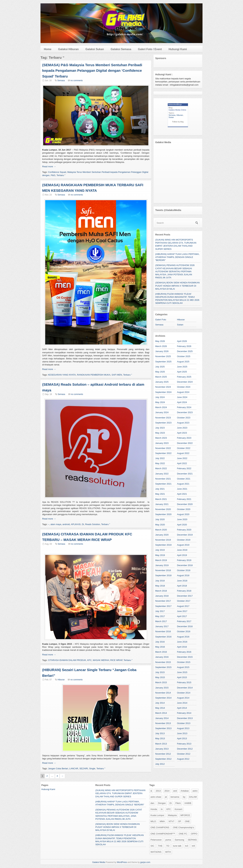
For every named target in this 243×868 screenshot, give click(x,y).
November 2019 (163, 540)
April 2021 (182, 494)
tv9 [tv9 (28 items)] (193, 846)
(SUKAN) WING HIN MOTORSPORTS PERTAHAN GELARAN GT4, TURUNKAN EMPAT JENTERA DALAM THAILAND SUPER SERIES (120, 793)
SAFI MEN (117, 375)
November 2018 (163, 570)
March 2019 (161, 560)
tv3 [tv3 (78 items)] (187, 846)
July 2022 (160, 458)
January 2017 (162, 626)
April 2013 (182, 738)
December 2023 (185, 412)
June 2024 (182, 397)
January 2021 (162, 504)
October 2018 (184, 570)
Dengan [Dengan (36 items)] (162, 803)
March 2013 (161, 744)
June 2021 (182, 489)
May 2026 (160, 341)
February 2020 (184, 530)
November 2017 (163, 601)
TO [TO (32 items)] (168, 846)
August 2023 (183, 423)
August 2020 (183, 514)
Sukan (171, 117)
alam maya (56, 524)
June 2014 (182, 703)
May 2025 (160, 372)
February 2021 (184, 499)
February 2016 (184, 652)
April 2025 (182, 372)
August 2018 (183, 575)
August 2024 (183, 392)
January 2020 (162, 535)
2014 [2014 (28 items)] (167, 791)
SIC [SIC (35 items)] (152, 846)
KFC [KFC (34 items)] (169, 809)
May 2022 (160, 463)
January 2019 (162, 565)
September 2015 (163, 667)
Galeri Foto (161, 320)
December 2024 (185, 382)
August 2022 (183, 453)
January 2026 (162, 351)
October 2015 (184, 662)
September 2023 (163, 423)
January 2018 (162, 596)
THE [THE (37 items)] (160, 846)
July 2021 (160, 489)
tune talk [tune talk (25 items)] (177, 846)
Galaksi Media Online (177, 110)
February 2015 (184, 682)
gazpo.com (145, 862)
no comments (77, 81)
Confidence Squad (57, 172)
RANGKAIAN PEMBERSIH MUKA (94, 375)
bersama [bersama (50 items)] (175, 797)
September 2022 (163, 453)
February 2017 (184, 621)
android (66, 524)
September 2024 (163, 392)
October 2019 (184, 540)
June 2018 (182, 581)
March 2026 (161, 346)
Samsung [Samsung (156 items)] (179, 840)
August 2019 (183, 545)
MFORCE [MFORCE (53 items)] (185, 815)
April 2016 (182, 647)
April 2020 (182, 525)
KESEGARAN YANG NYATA (62, 375)
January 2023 (162, 443)
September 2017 (163, 606)
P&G (53, 175)
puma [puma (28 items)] (168, 840)
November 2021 (163, 479)
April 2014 (182, 708)
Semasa (61, 81)
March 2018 (161, 591)
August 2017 (183, 606)
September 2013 (163, 728)
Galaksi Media (99, 862)
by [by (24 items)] (184, 797)
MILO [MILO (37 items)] (153, 821)
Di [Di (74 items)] (171, 803)
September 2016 (163, 637)
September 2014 (163, 698)
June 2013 (182, 733)
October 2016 (184, 631)
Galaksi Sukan (95, 49)
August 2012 (183, 759)
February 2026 (184, 346)
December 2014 (185, 688)
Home (48, 49)
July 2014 (160, 703)
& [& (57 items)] (151, 791)
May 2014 (160, 708)
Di (83, 524)
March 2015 (161, 682)
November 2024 (163, 387)
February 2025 (184, 377)
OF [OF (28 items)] (180, 821)
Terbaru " (61, 175)
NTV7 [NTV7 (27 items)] (171, 821)
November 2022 (163, 448)
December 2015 (185, 657)
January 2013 (162, 749)
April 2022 (182, 463)
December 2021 (185, 474)
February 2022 (184, 468)
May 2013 (160, 738)
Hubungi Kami (178, 49)
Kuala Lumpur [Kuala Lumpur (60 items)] (157, 815)
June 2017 (182, 611)
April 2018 (182, 586)
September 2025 (163, 362)
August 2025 (183, 362)
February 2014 (184, 713)
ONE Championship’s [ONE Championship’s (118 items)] (183, 827)
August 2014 (183, 698)
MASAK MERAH (101, 660)
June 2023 (182, 428)
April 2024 (182, 402)
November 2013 (163, 723)
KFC (89, 660)
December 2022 (185, 443)
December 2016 (185, 626)
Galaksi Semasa (121, 49)
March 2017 (161, 621)
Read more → (49, 166)
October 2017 (184, 601)
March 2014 (161, 713)
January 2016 (162, 657)
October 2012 (184, 754)
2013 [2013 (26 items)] (158, 791)
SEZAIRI (84, 769)
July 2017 (160, 611)
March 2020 (161, 530)
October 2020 (184, 509)
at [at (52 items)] (166, 797)
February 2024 (184, 407)
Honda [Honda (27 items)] (154, 809)
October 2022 (184, 448)
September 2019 (163, 545)
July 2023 (160, 428)
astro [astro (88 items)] (195, 791)
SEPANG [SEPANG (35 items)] (192, 840)
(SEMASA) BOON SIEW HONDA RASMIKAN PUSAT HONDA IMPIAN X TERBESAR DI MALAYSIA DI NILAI (177, 286)
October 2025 (184, 356)
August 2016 (183, 637)
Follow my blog (178, 122)
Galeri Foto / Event (150, 49)
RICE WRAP (116, 660)
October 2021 (184, 479)
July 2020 (160, 519)
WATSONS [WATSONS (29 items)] (156, 852)
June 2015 (182, 672)
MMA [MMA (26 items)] (162, 821)
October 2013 (184, 723)
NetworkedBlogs (175, 104)
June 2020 (182, 519)
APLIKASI (76, 524)
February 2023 (184, 438)
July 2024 (160, 397)
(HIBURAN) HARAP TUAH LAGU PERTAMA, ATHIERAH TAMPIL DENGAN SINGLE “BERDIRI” (177, 257)
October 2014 (184, 693)
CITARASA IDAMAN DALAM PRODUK (67, 660)
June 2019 (182, 550)
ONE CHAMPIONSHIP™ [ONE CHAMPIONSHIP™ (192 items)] (163, 834)
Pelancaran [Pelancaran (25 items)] (156, 840)
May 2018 (160, 586)
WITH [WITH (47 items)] (168, 852)
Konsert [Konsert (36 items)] (178, 809)
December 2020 (185, 504)
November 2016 (163, 631)
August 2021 (183, 484)
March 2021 (161, 499)
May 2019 (160, 555)
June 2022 (182, 458)
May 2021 (160, 494)
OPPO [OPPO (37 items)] (194, 834)
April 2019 (182, 555)
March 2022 (161, 468)
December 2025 (185, 351)
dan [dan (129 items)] (152, 803)
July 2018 (160, 581)
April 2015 (182, 677)
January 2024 (162, 412)
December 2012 (185, 749)
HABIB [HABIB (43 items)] (188, 803)
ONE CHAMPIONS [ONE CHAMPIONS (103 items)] (160, 827)
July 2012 (160, 764)
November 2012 (163, 754)
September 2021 (163, 484)
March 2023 (161, 438)
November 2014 (163, 693)
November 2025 (163, 356)
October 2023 (184, 418)
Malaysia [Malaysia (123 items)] (172, 815)
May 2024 (160, 402)
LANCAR (74, 769)
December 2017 (185, 596)
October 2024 (184, 387)
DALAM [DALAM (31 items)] (193, 797)
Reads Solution (92, 524)
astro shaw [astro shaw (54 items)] (156, 797)
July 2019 (160, 550)
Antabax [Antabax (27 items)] (185, 791)
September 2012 (163, 759)
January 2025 (162, 382)
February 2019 (184, 560)
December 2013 (185, 718)
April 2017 (182, 616)
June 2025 (182, 367)
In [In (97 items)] (162, 809)
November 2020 (163, 509)
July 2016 (160, 642)
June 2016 (182, 642)
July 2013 (160, 733)
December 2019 (185, 535)
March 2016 (161, 652)
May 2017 (160, 616)
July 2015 (160, 672)
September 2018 (163, 575)
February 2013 (184, 744)
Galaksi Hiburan (68, 49)
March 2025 (161, 377)
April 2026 (182, 341)
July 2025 (160, 367)
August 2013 (183, 728)
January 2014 (162, 718)
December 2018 (185, 565)
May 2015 (160, 677)
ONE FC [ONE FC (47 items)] (183, 834)
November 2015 (163, 662)
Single (92, 769)
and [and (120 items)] (175, 791)
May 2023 (160, 433)
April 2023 (182, 433)
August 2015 (183, 667)
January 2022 (162, 474)
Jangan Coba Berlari (58, 769)
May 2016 (160, 647)
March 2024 (161, 407)
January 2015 (162, 688)
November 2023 (163, 418)
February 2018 (184, 591)
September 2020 (163, 514)
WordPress (122, 862)
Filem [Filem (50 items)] (178, 803)
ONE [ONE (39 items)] (187, 821)
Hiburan (61, 680)
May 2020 (160, 525)
